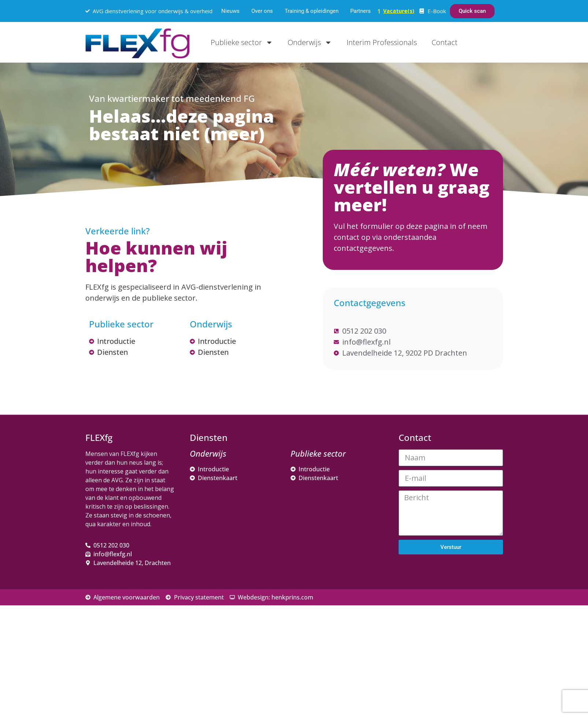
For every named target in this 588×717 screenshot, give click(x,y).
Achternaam (426, 626)
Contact (445, 42)
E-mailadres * (428, 578)
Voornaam (424, 602)
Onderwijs (310, 42)
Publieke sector (242, 42)
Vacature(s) (399, 11)
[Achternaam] (459, 638)
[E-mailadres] (459, 589)
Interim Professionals (382, 42)
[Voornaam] (459, 613)
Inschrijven (459, 657)
